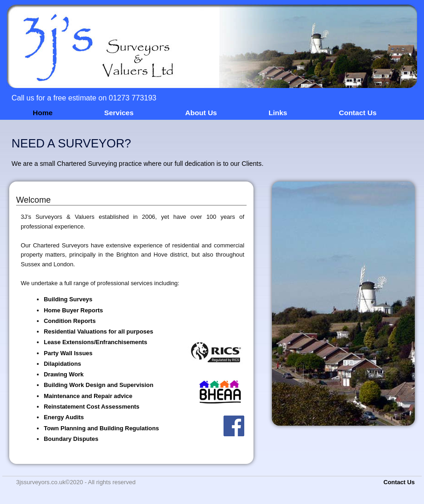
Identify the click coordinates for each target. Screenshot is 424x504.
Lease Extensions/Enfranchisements (96, 342)
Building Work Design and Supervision (99, 385)
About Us (201, 113)
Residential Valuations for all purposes (98, 331)
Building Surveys (68, 299)
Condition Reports (70, 321)
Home (43, 113)
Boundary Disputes (71, 439)
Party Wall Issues (68, 353)
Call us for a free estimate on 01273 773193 (84, 98)
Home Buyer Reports (73, 310)
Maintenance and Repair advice (88, 396)
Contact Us (358, 113)
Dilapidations (62, 364)
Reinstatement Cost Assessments (92, 407)
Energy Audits (64, 417)
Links (278, 113)
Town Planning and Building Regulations (101, 428)
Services (119, 113)
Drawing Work (64, 374)
